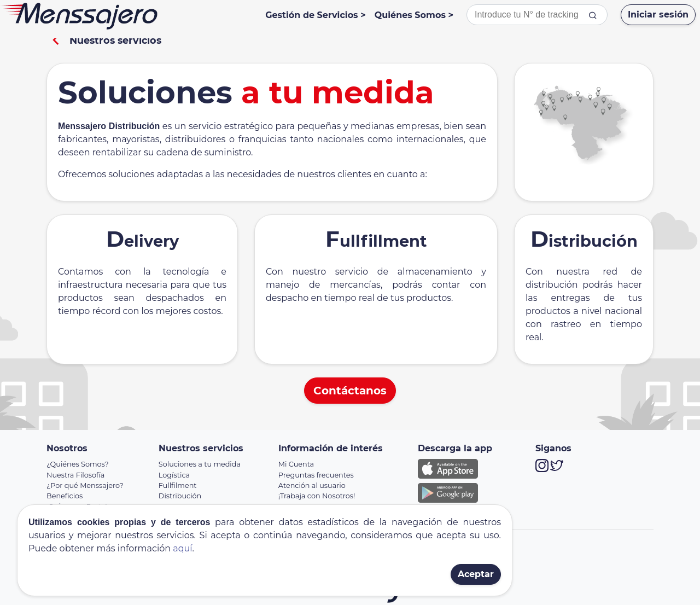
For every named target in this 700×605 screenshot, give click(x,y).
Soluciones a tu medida (200, 464)
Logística (174, 475)
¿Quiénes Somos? (78, 464)
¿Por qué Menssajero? (85, 485)
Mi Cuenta (296, 464)
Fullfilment (178, 485)
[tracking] (593, 15)
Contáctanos (350, 391)
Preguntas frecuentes (316, 475)
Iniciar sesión (658, 14)
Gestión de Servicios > (316, 15)
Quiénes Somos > (414, 15)
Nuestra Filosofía (75, 475)
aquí (182, 548)
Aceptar (476, 574)
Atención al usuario (312, 485)
